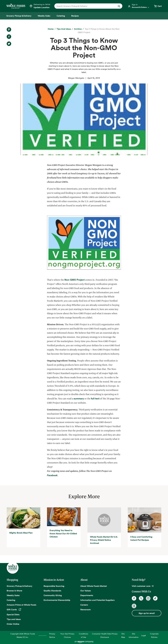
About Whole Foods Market (94, 586)
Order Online (13, 624)
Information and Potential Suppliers (97, 600)
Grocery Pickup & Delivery (19, 586)
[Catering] (61, 16)
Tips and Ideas (14, 619)
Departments (87, 595)
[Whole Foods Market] (16, 6)
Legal (144, 635)
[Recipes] (75, 16)
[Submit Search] (119, 6)
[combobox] (85, 6)
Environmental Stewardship (57, 600)
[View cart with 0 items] (158, 6)
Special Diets (13, 614)
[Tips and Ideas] (64, 29)
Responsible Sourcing (54, 586)
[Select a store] (40, 6)
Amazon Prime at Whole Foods (21, 605)
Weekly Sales (13, 595)
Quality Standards (52, 591)
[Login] (139, 6)
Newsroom (86, 609)
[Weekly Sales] (44, 16)
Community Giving (53, 595)
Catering (11, 600)
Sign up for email (147, 613)
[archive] (78, 29)
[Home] (51, 29)
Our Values (86, 591)
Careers (84, 605)
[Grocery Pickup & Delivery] (19, 16)
